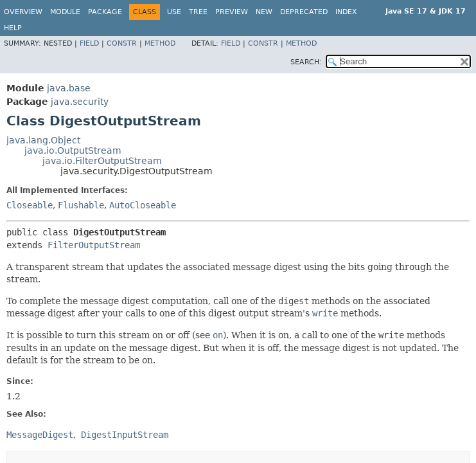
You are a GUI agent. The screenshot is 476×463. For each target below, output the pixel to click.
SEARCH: (306, 62)
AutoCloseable (143, 205)
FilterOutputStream (94, 245)
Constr (122, 43)
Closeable (30, 205)
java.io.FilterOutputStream (102, 161)
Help (13, 28)
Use (174, 12)
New (264, 12)
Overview (23, 12)
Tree (198, 12)
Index (346, 12)
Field (89, 43)
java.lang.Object (43, 140)
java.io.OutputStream (73, 150)
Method (160, 43)
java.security (80, 102)
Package (105, 12)
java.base (69, 88)
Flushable (81, 205)
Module (65, 12)
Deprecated (304, 12)
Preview (232, 12)
